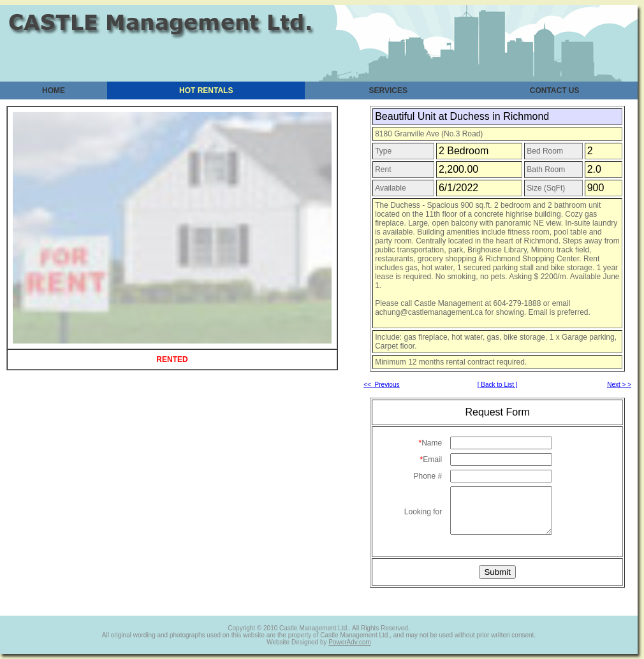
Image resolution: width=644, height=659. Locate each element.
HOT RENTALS (206, 91)
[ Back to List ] (498, 385)
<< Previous (381, 385)
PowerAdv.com (350, 642)
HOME (54, 91)
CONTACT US (555, 91)
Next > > (619, 385)
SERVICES (388, 91)
